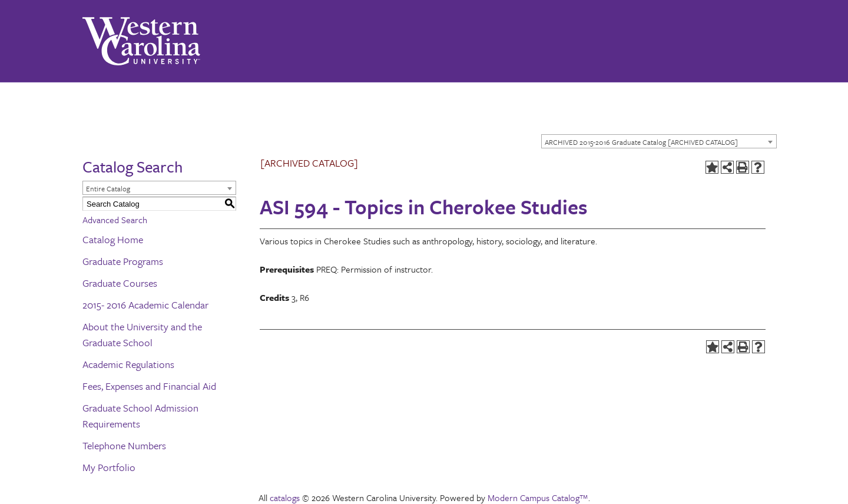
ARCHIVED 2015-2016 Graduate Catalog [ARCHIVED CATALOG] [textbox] (641, 142)
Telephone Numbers (124, 445)
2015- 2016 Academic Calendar (145, 305)
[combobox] (659, 141)
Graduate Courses (120, 283)
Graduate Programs (123, 261)
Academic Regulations (128, 364)
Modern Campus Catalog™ (538, 498)
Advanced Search (115, 220)
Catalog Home (113, 239)
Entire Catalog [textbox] (108, 188)
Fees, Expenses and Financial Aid (149, 386)
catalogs (285, 498)
